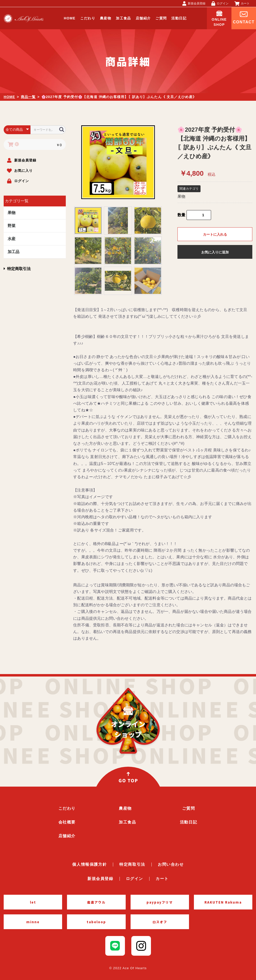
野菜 (12, 226)
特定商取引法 (17, 269)
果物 (12, 213)
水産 (12, 239)
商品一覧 (28, 97)
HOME (9, 97)
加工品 (13, 252)
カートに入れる (215, 234)
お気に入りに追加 (215, 252)
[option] (118, 162)
